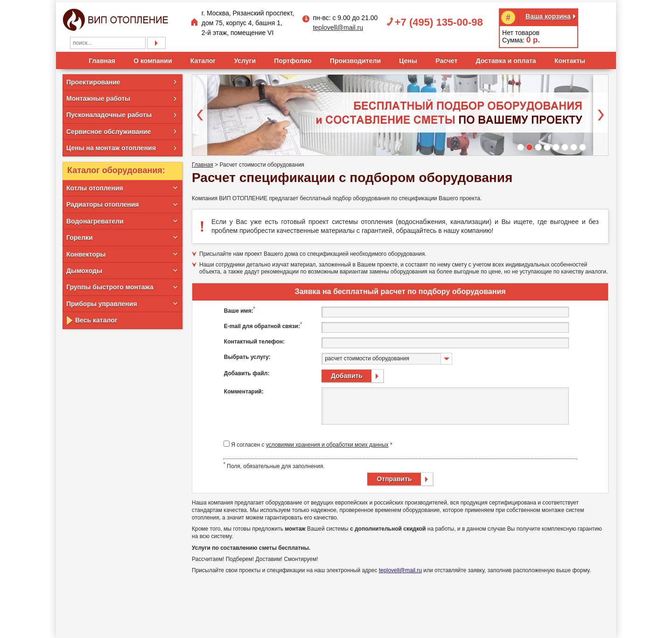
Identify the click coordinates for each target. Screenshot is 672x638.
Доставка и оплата (506, 58)
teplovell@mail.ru (338, 26)
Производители (355, 58)
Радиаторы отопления (102, 203)
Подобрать (156, 41)
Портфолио (293, 58)
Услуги (245, 58)
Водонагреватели (95, 219)
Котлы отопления (95, 186)
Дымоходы (84, 269)
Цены (408, 58)
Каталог (203, 58)
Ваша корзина (548, 14)
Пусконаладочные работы (109, 113)
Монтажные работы (98, 96)
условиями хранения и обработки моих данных (327, 443)
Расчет (446, 58)
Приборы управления (102, 301)
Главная (102, 58)
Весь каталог (96, 318)
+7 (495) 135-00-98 (439, 20)
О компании (153, 58)
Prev (200, 113)
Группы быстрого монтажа (110, 285)
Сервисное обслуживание (108, 129)
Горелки (80, 236)
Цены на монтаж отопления (111, 146)
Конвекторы (86, 252)
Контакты (570, 58)
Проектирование (93, 80)
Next (601, 113)
